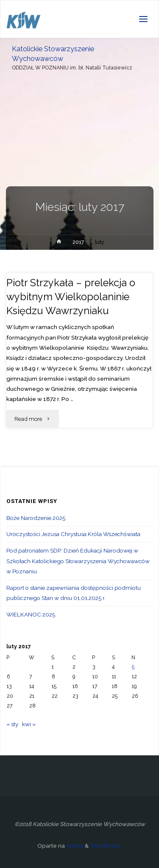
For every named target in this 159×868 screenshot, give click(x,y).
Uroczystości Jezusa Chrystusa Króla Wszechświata (73, 534)
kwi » (29, 724)
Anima (74, 846)
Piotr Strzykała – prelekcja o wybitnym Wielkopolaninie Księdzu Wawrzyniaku (71, 297)
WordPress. (106, 846)
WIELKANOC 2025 (31, 614)
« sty (12, 724)
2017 (78, 242)
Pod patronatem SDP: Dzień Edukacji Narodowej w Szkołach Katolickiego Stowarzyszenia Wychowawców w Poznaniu (78, 561)
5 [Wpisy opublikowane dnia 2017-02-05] (133, 667)
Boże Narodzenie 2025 (36, 518)
